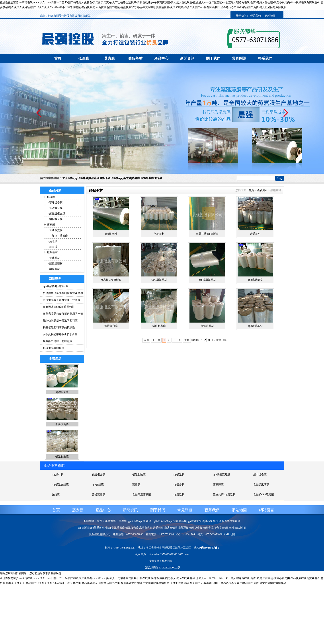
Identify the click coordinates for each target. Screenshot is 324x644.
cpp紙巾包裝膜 (160, 521)
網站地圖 (270, 16)
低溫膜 (84, 58)
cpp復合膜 (111, 234)
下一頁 (177, 340)
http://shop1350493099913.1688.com (169, 554)
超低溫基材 (207, 326)
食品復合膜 (215, 528)
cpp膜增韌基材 (207, 280)
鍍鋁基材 (135, 58)
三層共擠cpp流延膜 (207, 234)
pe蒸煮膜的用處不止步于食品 (60, 334)
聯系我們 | (256, 16)
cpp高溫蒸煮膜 (116, 528)
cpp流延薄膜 (81, 178)
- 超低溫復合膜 (56, 214)
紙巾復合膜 (260, 475)
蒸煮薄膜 (218, 484)
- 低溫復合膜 (55, 208)
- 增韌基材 (53, 269)
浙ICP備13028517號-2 (206, 548)
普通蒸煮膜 (99, 494)
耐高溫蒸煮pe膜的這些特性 (59, 307)
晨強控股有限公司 (100, 534)
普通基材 (255, 234)
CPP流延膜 (66, 178)
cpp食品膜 (98, 484)
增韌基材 (159, 234)
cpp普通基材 (255, 326)
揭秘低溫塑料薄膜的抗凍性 (59, 327)
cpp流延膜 (179, 494)
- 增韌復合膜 (55, 219)
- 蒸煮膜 (52, 241)
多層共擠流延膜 (231, 521)
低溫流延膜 (112, 178)
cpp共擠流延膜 (222, 475)
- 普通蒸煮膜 (55, 230)
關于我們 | (242, 16)
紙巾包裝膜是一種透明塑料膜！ (62, 321)
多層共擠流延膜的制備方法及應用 (63, 293)
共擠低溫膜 (174, 528)
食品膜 (158, 178)
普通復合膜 (111, 326)
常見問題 (239, 58)
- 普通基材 (53, 258)
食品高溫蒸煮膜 (142, 494)
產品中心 (161, 58)
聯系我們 (265, 58)
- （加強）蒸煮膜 (57, 236)
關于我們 (213, 58)
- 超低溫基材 (55, 263)
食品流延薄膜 (97, 178)
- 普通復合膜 (55, 202)
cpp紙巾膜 (62, 392)
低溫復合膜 (62, 424)
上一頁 (156, 340)
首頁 (58, 58)
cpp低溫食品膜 (60, 484)
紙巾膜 (217, 521)
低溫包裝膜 (147, 178)
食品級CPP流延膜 (111, 280)
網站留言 (267, 510)
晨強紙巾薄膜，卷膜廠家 (58, 341)
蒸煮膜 (109, 58)
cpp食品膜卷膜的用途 (56, 286)
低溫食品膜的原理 (54, 348)
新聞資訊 (187, 58)
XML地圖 (229, 534)
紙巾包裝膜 (159, 326)
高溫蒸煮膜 (146, 528)
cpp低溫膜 (179, 475)
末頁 (187, 340)
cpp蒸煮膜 (125, 178)
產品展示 (262, 190)
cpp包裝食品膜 (178, 521)
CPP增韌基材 (159, 280)
